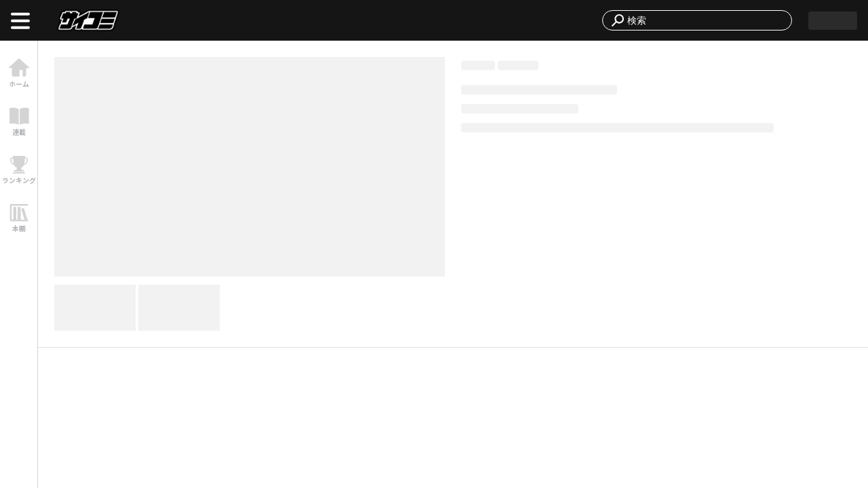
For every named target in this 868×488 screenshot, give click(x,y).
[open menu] (20, 20)
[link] (19, 73)
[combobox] (705, 20)
